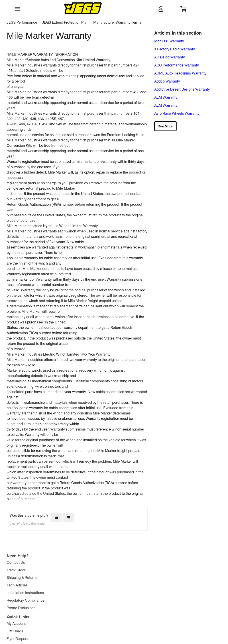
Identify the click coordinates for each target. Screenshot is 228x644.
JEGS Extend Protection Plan (65, 22)
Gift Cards (63, 570)
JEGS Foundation (116, 570)
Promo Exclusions (22, 608)
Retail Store (112, 577)
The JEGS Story (115, 562)
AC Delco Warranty (170, 57)
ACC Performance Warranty (177, 65)
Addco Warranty (167, 81)
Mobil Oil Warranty (169, 41)
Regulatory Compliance (26, 600)
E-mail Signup (66, 585)
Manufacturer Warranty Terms (117, 22)
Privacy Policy (132, 621)
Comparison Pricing (154, 621)
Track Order (17, 570)
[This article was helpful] (57, 517)
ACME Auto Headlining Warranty (180, 73)
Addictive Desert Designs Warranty (182, 89)
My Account (65, 562)
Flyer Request (66, 577)
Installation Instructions (26, 593)
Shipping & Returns (23, 577)
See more (165, 126)
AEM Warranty (166, 97)
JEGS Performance (22, 22)
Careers (109, 585)
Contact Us (17, 562)
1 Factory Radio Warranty (175, 49)
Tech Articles (18, 585)
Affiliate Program (116, 593)
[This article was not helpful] (69, 517)
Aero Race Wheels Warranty (177, 113)
